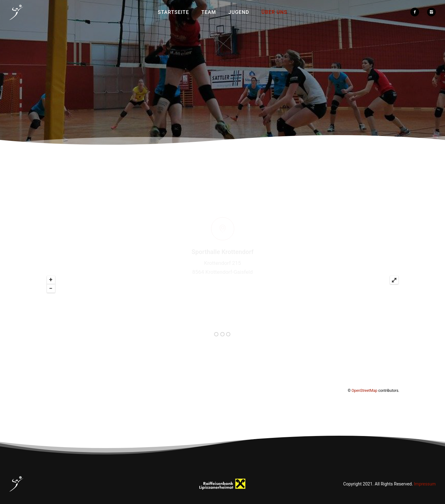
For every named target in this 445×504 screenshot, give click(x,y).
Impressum (425, 484)
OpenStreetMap (364, 391)
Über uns (274, 12)
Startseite (174, 12)
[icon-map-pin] (223, 200)
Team (209, 12)
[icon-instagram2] (431, 12)
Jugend (239, 12)
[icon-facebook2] (416, 12)
